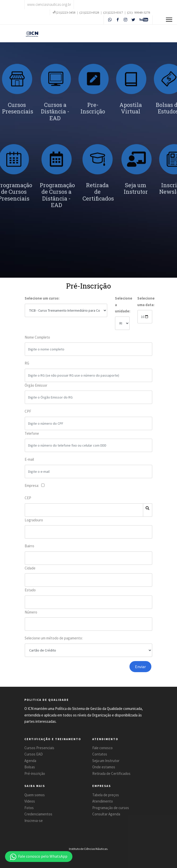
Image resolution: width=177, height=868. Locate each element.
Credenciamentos (38, 814)
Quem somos (35, 795)
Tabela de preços (106, 795)
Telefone (32, 436)
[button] (39, 857)
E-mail (29, 463)
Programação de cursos (111, 808)
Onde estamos (104, 767)
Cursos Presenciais (39, 748)
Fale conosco (102, 748)
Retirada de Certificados (111, 773)
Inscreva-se (34, 821)
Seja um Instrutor (106, 761)
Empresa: (33, 485)
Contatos (100, 754)
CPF (28, 414)
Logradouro (34, 520)
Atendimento (103, 801)
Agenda (30, 761)
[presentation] (79, 671)
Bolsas (30, 767)
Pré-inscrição (35, 773)
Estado (30, 590)
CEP (28, 498)
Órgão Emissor (36, 388)
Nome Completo (37, 340)
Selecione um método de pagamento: (54, 638)
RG (27, 366)
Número (31, 612)
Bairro (29, 546)
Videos (30, 801)
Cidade (30, 568)
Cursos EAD (34, 754)
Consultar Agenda (106, 814)
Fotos (29, 808)
